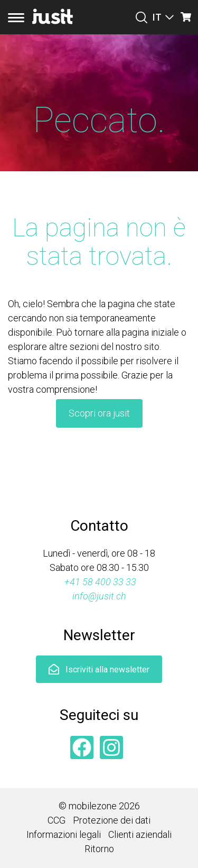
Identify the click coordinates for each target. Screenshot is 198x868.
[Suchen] (142, 17)
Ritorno (99, 849)
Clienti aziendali (140, 834)
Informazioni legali (64, 834)
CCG (56, 820)
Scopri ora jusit (99, 413)
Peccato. (99, 120)
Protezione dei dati (112, 820)
